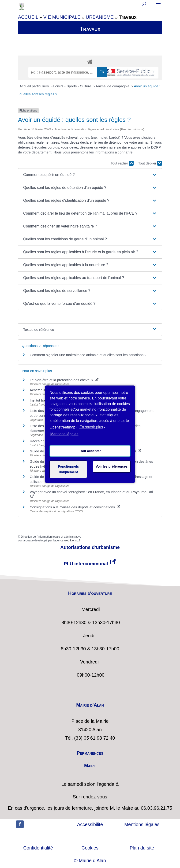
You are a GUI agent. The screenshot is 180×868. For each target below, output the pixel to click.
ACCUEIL (28, 17)
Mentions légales (142, 824)
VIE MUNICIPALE (62, 17)
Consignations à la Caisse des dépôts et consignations (75, 507)
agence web (62, 540)
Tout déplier (150, 163)
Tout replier (122, 163)
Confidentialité (38, 848)
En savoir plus (91, 427)
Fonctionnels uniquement (68, 469)
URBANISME (100, 17)
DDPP (156, 147)
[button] (90, 175)
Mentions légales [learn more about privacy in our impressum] (64, 434)
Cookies (90, 848)
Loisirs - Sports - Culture (73, 86)
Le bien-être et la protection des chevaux (64, 380)
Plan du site (142, 848)
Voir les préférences (112, 466)
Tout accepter (90, 451)
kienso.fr (75, 540)
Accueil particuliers (35, 86)
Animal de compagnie (113, 86)
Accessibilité (90, 824)
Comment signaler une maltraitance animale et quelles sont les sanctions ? (88, 355)
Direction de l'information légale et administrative (51, 537)
